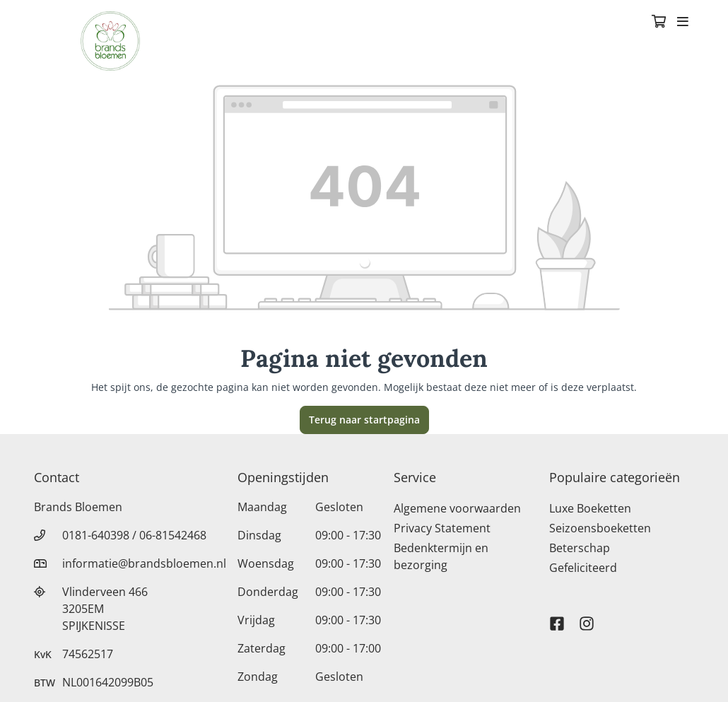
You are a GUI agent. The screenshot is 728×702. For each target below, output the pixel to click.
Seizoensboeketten (600, 528)
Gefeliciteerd (583, 568)
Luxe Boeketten (590, 508)
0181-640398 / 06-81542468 (134, 535)
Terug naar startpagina (364, 420)
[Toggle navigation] (683, 23)
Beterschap (580, 548)
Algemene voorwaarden (457, 508)
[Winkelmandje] (659, 23)
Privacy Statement (442, 528)
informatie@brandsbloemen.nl (144, 563)
